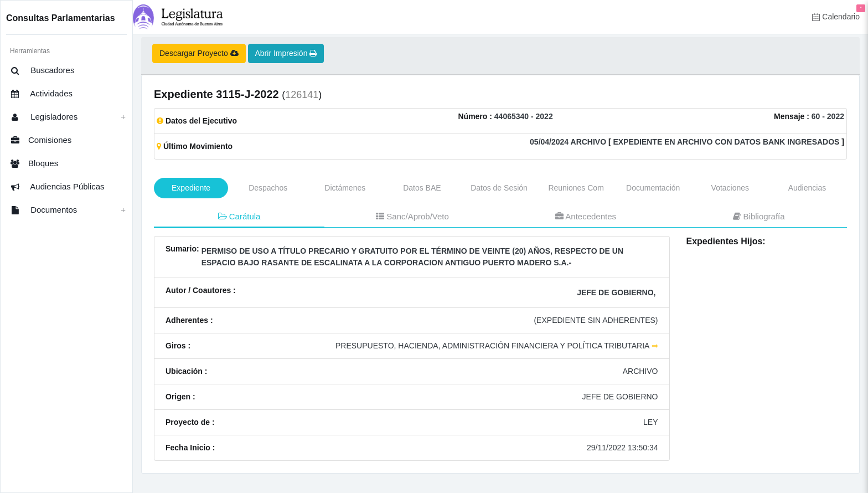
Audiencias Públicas (56, 187)
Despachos (268, 188)
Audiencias (807, 188)
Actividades (40, 94)
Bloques (33, 164)
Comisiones (39, 141)
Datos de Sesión (499, 188)
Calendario (839, 13)
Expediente (191, 188)
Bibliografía (759, 216)
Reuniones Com (576, 188)
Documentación (653, 188)
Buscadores (41, 71)
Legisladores (42, 117)
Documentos (42, 210)
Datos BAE (422, 188)
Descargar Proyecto (199, 53)
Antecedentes (586, 216)
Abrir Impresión (286, 53)
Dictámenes (345, 188)
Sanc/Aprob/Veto (412, 216)
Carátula (239, 216)
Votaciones (730, 188)
